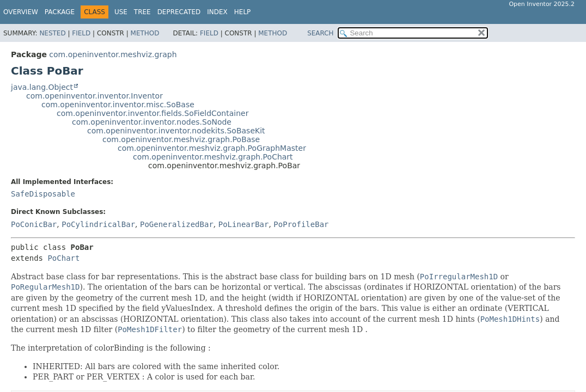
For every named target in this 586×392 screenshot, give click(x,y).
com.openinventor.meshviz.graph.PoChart (213, 157)
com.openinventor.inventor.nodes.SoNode (152, 122)
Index (217, 12)
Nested (52, 33)
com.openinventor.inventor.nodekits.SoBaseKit (176, 131)
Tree (142, 12)
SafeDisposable (43, 194)
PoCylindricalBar (98, 224)
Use (121, 12)
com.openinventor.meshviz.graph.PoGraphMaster (212, 148)
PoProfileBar (301, 224)
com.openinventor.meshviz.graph (113, 54)
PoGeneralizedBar (177, 224)
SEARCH (321, 33)
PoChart (63, 258)
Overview (21, 12)
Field (81, 33)
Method (145, 33)
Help (243, 12)
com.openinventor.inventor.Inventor (94, 96)
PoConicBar (34, 224)
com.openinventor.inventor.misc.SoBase (118, 105)
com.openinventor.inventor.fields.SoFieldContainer (152, 113)
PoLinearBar (244, 224)
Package (60, 12)
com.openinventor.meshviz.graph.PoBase (181, 139)
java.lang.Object (42, 87)
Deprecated (179, 12)
